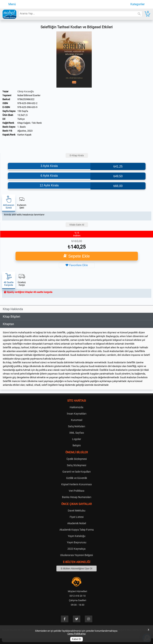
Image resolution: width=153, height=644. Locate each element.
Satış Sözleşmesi (76, 465)
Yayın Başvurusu (77, 542)
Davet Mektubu (77, 511)
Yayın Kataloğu (77, 536)
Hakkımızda (76, 407)
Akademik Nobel (77, 523)
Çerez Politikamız (76, 634)
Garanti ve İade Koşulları (76, 472)
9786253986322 (26, 99)
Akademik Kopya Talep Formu (77, 530)
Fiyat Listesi (77, 517)
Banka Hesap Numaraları (77, 497)
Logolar (77, 439)
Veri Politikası (76, 491)
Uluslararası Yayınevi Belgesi (76, 555)
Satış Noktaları (76, 426)
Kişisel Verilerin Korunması (76, 484)
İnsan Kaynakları (77, 414)
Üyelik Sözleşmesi (77, 459)
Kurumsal (77, 420)
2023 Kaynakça (76, 549)
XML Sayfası (77, 433)
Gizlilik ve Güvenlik (77, 478)
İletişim (77, 445)
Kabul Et (77, 639)
